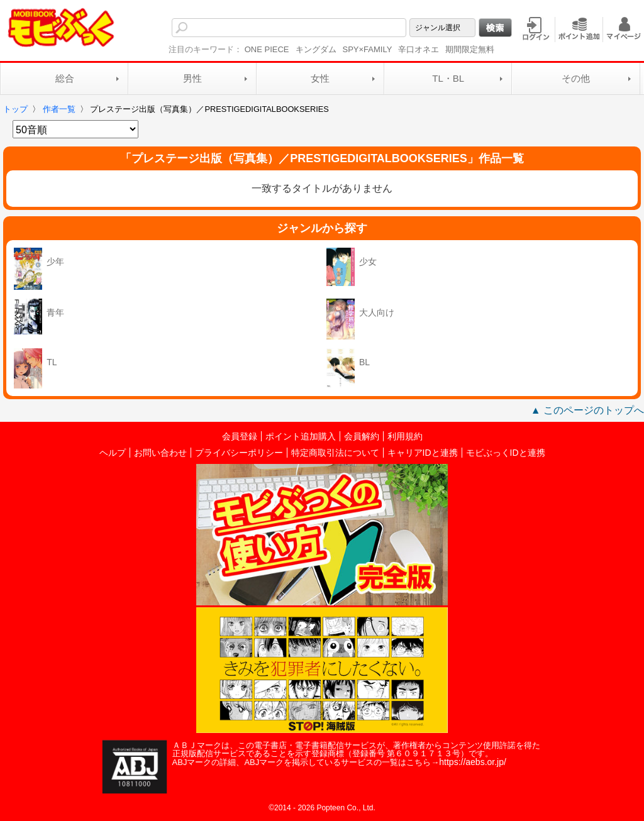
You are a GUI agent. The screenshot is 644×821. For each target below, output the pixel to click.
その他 (576, 78)
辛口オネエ (419, 49)
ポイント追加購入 (301, 436)
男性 (192, 78)
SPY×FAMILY (368, 49)
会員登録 (240, 436)
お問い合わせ (160, 453)
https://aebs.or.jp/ (473, 762)
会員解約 (362, 436)
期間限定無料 (470, 49)
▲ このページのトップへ (587, 410)
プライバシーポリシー (239, 453)
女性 (320, 78)
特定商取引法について (335, 453)
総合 (65, 78)
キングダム (316, 49)
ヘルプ (113, 453)
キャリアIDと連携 (423, 453)
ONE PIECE (267, 49)
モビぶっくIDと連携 (506, 453)
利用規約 (405, 436)
